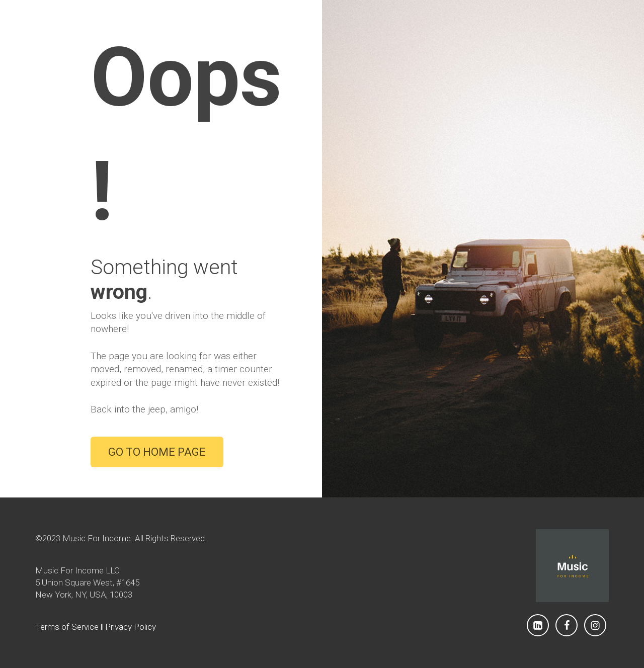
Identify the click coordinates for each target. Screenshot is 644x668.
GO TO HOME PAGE (157, 452)
